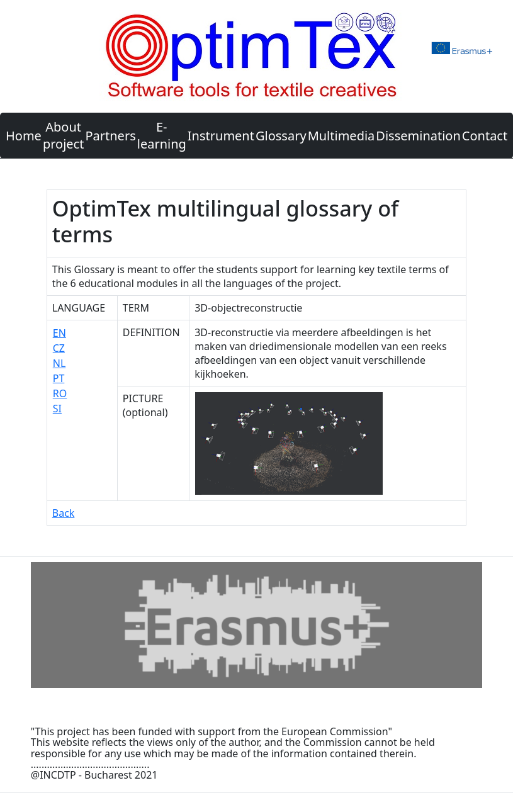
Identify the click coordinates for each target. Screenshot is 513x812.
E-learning (162, 135)
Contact (485, 136)
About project (64, 135)
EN (59, 333)
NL (59, 363)
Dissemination (418, 136)
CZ (59, 348)
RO (60, 393)
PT (59, 378)
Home (24, 136)
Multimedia (341, 136)
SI (57, 409)
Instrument (221, 136)
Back (64, 513)
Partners (110, 136)
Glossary (281, 136)
